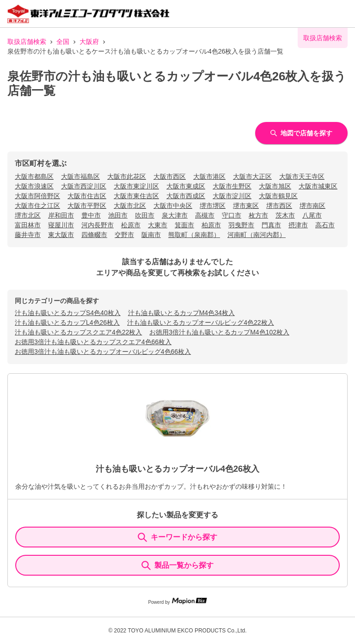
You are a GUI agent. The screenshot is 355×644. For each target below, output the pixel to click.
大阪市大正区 (252, 176)
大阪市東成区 (186, 186)
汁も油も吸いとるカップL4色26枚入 (67, 322)
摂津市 (298, 225)
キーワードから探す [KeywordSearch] (177, 537)
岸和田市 (61, 215)
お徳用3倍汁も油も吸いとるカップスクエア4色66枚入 (93, 342)
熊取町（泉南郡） (194, 235)
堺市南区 (312, 206)
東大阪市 (61, 235)
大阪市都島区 (34, 176)
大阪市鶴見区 (278, 196)
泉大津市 (175, 215)
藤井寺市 (28, 235)
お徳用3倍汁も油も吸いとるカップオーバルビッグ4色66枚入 (103, 352)
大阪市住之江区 (37, 206)
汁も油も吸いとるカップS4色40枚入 (68, 313)
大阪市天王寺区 (302, 176)
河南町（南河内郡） (257, 235)
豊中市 (91, 215)
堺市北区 (28, 215)
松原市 (131, 225)
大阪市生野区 (232, 186)
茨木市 (285, 215)
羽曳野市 (241, 225)
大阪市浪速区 (34, 186)
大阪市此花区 (127, 176)
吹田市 (145, 215)
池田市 (118, 215)
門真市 (271, 225)
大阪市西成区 (186, 196)
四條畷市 (94, 235)
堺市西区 (279, 206)
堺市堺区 (213, 206)
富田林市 (28, 225)
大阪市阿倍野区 (37, 196)
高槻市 (205, 215)
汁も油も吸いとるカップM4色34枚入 (181, 313)
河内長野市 (98, 225)
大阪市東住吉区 (136, 196)
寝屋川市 (61, 225)
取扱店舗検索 (27, 42)
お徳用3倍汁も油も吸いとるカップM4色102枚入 (219, 332)
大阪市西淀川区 (84, 186)
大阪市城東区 (318, 186)
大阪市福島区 (80, 176)
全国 (63, 42)
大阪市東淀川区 (136, 186)
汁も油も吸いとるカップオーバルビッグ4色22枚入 (200, 322)
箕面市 (184, 225)
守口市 (232, 215)
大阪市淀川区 (232, 196)
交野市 (124, 235)
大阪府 (89, 42)
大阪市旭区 (275, 186)
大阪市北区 (130, 206)
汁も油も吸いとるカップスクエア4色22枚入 (78, 332)
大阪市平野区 (87, 206)
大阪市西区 (170, 176)
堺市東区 (246, 206)
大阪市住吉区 (87, 196)
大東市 (158, 225)
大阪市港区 (209, 176)
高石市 (325, 225)
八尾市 (312, 215)
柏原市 (211, 225)
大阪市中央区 (173, 206)
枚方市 (258, 215)
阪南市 (151, 235)
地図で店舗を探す (301, 133)
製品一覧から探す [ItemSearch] (177, 565)
